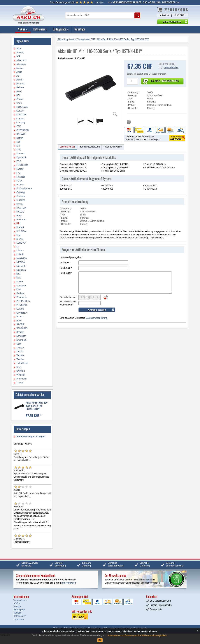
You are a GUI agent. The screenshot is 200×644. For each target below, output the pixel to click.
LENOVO (21, 243)
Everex (20, 169)
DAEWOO (21, 134)
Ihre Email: (66, 268)
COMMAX (21, 115)
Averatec (21, 84)
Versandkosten (171, 67)
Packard (20, 293)
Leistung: (133, 96)
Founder (21, 185)
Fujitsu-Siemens (24, 188)
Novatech (21, 286)
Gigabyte (21, 200)
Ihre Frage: (66, 273)
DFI (18, 146)
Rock (19, 321)
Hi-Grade (21, 220)
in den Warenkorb (165, 81)
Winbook (21, 375)
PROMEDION (23, 301)
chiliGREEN (22, 107)
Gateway (21, 192)
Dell (18, 142)
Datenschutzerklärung (97, 318)
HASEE (20, 212)
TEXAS (20, 352)
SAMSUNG (22, 328)
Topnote (20, 355)
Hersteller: (133, 108)
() (62, 2)
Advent (20, 53)
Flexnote (21, 177)
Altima (19, 68)
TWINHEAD (22, 363)
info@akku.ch (69, 583)
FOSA (19, 181)
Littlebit (20, 254)
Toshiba (20, 359)
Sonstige (80, 29)
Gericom (21, 196)
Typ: (130, 99)
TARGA (20, 348)
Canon (20, 99)
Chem (19, 103)
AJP (18, 56)
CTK (19, 126)
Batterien (40, 29)
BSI (18, 95)
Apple (19, 72)
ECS (19, 161)
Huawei (20, 227)
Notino (20, 282)
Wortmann (21, 379)
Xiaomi (20, 383)
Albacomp (21, 60)
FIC (18, 173)
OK (100, 640)
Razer (19, 317)
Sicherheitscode (68, 297)
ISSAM (20, 239)
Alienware (21, 64)
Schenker (21, 336)
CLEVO (20, 111)
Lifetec (20, 251)
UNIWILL (21, 371)
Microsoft (21, 266)
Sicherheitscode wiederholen (68, 303)
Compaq (21, 123)
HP (18, 223)
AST (19, 76)
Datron (20, 138)
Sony (19, 344)
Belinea (20, 87)
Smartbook (22, 340)
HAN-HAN (21, 208)
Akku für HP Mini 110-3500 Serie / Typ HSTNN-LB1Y (37, 406)
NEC (19, 278)
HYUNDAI (21, 231)
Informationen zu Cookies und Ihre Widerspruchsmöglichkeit (137, 635)
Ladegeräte (61, 29)
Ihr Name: (65, 262)
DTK (19, 150)
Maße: (131, 105)
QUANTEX (22, 313)
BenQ (19, 91)
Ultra (19, 367)
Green (19, 204)
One (19, 289)
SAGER (20, 324)
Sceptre (20, 332)
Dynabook (21, 157)
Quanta (20, 309)
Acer (19, 49)
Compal (20, 119)
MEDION (21, 262)
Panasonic (22, 297)
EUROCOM (22, 165)
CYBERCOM (23, 130)
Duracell (20, 154)
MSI (18, 274)
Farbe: (131, 102)
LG (18, 247)
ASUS (19, 80)
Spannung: (134, 92)
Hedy (19, 216)
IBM (18, 235)
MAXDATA (22, 258)
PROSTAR (22, 305)
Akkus (23, 29)
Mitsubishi (21, 270)
